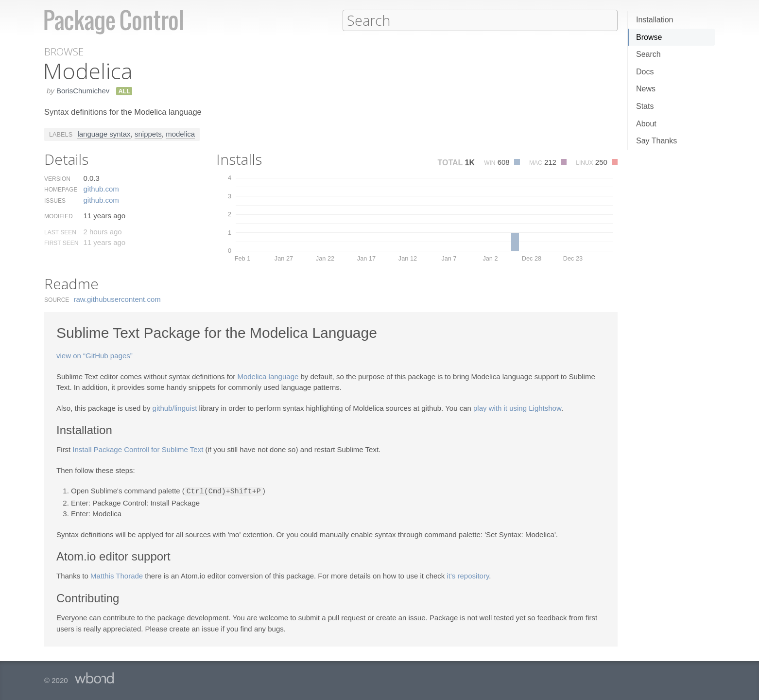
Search (648, 54)
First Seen (61, 243)
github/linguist (175, 408)
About (646, 124)
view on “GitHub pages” (95, 355)
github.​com (101, 188)
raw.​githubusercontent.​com (117, 299)
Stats (645, 106)
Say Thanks (656, 141)
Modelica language (268, 376)
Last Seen (60, 232)
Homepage (61, 189)
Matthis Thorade (117, 575)
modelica (180, 133)
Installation (655, 20)
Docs (645, 72)
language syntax (104, 133)
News (646, 89)
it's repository (468, 575)
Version (57, 178)
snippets (148, 133)
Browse (649, 37)
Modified (59, 216)
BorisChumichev (83, 90)
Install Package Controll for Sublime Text (138, 449)
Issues (55, 200)
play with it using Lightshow (517, 408)
